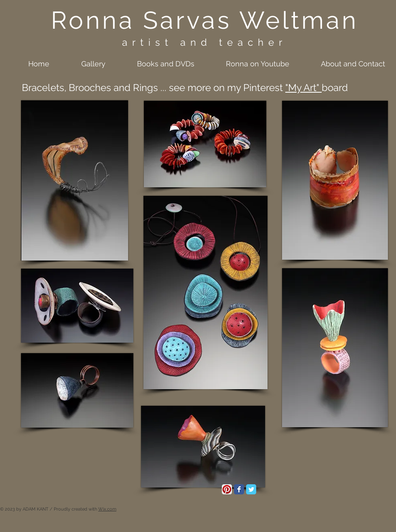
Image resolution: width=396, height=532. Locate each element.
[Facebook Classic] (239, 489)
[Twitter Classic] (251, 489)
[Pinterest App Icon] (227, 489)
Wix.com (107, 509)
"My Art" (303, 88)
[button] (83, 64)
